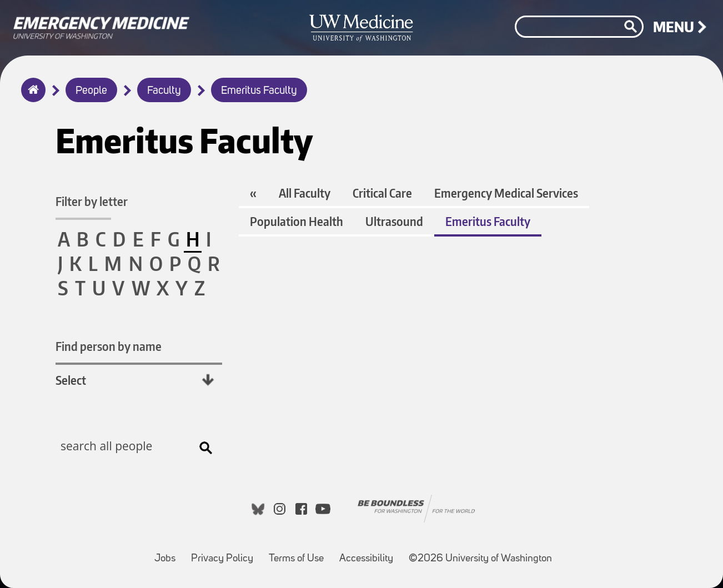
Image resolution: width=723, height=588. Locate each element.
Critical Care (382, 193)
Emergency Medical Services (506, 193)
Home (31, 97)
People (91, 91)
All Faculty (305, 193)
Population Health (297, 221)
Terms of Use (300, 553)
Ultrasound (394, 221)
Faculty (164, 91)
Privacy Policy (225, 553)
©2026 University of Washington (480, 559)
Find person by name (109, 346)
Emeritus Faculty (259, 91)
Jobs (168, 553)
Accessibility (370, 553)
